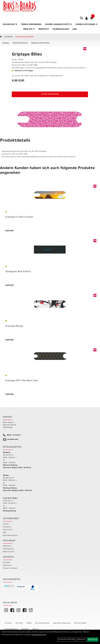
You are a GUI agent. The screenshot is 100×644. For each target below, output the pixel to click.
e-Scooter (8, 37)
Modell (6, 43)
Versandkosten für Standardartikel (48, 76)
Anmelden (7, 563)
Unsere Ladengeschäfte (58, 25)
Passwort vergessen (10, 568)
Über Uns (29, 29)
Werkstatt (44, 29)
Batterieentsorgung (10, 536)
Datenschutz (8, 530)
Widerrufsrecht (9, 552)
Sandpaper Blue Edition (18, 272)
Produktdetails (20, 43)
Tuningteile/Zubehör (24, 37)
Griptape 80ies (27, 55)
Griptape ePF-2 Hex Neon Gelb (22, 381)
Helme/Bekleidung (11, 629)
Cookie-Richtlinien (39, 635)
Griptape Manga (14, 326)
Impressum (7, 527)
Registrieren (7, 565)
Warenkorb (7, 546)
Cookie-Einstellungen (67, 640)
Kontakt (6, 524)
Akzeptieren (93, 640)
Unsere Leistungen (86, 25)
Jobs (75, 29)
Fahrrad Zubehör (80, 623)
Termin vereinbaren (31, 25)
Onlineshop (10, 25)
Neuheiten (25, 629)
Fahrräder (19, 623)
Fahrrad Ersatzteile (42, 623)
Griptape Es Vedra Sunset (19, 217)
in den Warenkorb (50, 94)
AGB (4, 533)
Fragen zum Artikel (40, 43)
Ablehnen (82, 640)
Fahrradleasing (61, 29)
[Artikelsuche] (81, 19)
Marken (35, 629)
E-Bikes (29, 623)
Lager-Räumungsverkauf (62, 623)
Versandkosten (8, 549)
